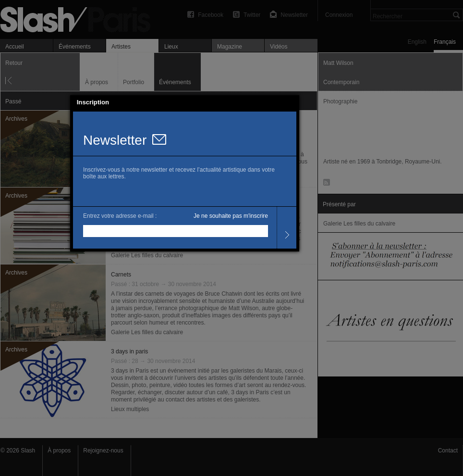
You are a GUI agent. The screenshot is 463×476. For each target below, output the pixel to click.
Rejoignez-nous (103, 451)
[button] (292, 102)
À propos (59, 451)
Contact (448, 451)
